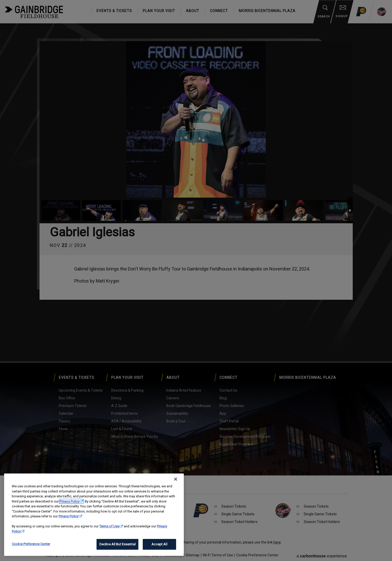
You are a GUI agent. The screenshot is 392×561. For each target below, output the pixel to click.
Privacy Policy (69, 501)
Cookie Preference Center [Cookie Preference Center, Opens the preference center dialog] (31, 544)
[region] (94, 515)
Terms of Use (109, 526)
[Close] (176, 479)
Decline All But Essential (117, 544)
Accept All (159, 544)
